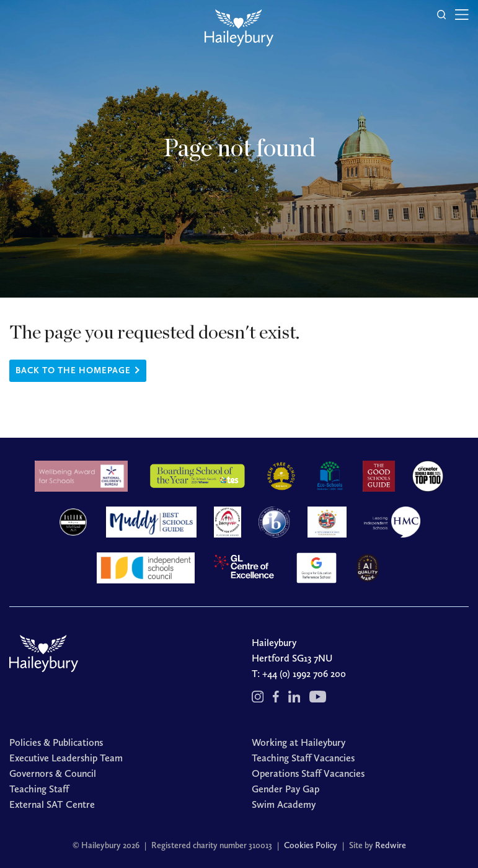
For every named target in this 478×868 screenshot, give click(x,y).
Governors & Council (53, 773)
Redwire (391, 845)
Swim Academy (284, 804)
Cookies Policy (311, 845)
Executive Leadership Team (66, 758)
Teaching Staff (39, 789)
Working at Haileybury (299, 742)
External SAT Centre (52, 804)
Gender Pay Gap (285, 789)
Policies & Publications (56, 742)
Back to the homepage (73, 370)
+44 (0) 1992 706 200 (304, 674)
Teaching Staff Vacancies (303, 758)
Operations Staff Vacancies (308, 773)
